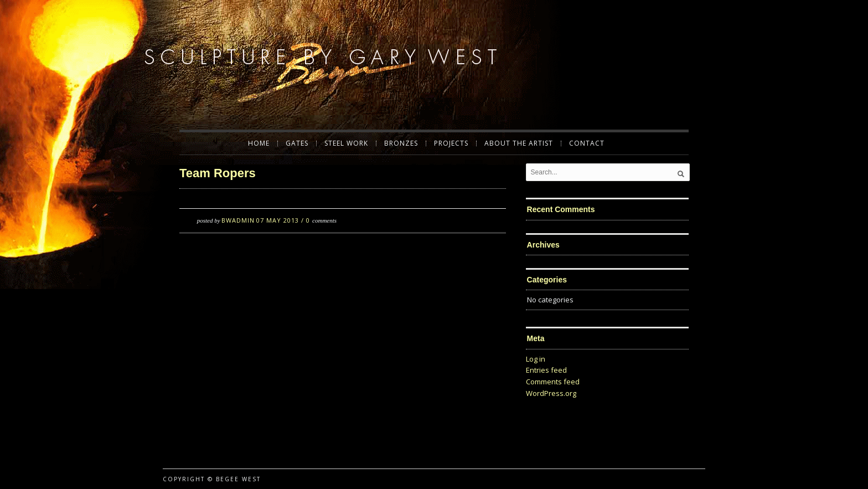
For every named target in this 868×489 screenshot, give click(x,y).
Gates (297, 143)
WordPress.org (551, 393)
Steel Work (346, 143)
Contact (587, 143)
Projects (451, 143)
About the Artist (519, 143)
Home (259, 143)
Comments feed (553, 382)
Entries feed (546, 370)
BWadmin (238, 220)
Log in (536, 359)
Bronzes (401, 143)
